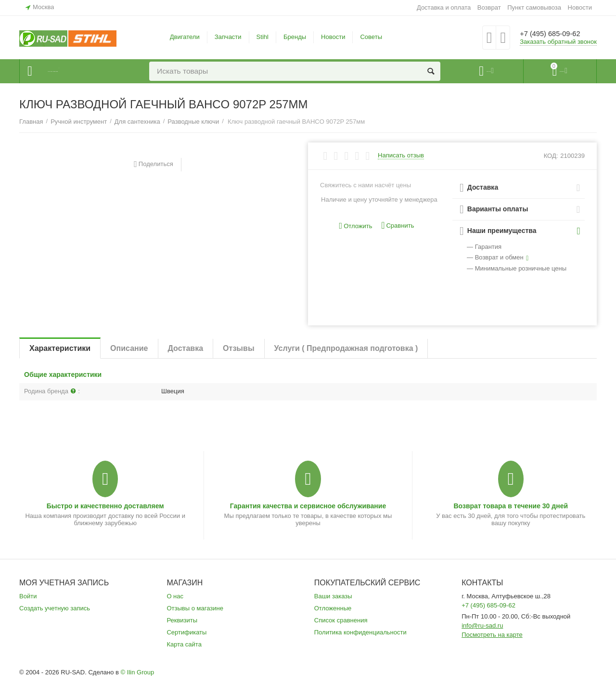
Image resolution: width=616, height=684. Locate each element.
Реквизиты (182, 620)
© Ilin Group (138, 672)
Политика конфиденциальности (360, 632)
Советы (371, 37)
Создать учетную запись (55, 608)
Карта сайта (184, 644)
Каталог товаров (78, 71)
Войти (28, 596)
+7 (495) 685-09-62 (557, 34)
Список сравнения (341, 620)
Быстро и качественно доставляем (105, 506)
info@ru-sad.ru (482, 626)
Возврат (489, 7)
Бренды (295, 37)
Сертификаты (186, 632)
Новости (580, 7)
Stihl (263, 37)
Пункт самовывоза (534, 7)
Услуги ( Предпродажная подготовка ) (346, 348)
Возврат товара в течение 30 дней (511, 506)
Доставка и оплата (444, 7)
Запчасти (228, 37)
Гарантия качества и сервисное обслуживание (308, 506)
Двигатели (185, 37)
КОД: (551, 156)
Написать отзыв (401, 155)
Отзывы (238, 348)
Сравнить (398, 226)
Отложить (356, 226)
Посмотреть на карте (492, 635)
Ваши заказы (333, 596)
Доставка (186, 348)
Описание (129, 348)
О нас (175, 596)
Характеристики (60, 348)
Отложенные (333, 608)
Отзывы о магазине (195, 608)
